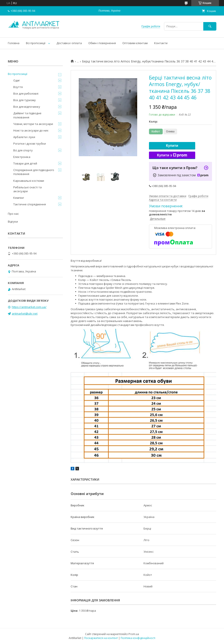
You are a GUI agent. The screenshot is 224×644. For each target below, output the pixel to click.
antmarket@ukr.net (25, 313)
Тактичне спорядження (30, 204)
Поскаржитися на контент (101, 638)
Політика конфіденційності (138, 638)
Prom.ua (134, 634)
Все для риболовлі (26, 93)
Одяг (17, 80)
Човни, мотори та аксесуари (33, 124)
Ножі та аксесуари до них (31, 130)
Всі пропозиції (36, 43)
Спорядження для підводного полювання (34, 172)
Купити (172, 146)
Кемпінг (19, 198)
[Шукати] (210, 26)
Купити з (172, 155)
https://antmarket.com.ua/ (29, 307)
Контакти (161, 43)
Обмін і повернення (102, 43)
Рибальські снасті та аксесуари (27, 189)
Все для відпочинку (27, 107)
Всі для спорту (23, 150)
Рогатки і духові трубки (30, 144)
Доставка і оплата (69, 43)
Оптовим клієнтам (135, 43)
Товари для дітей (25, 163)
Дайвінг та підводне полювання (27, 115)
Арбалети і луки (24, 137)
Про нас (13, 214)
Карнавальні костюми (29, 181)
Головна (14, 43)
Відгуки (13, 222)
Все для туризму (25, 100)
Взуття (18, 87)
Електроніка (22, 157)
